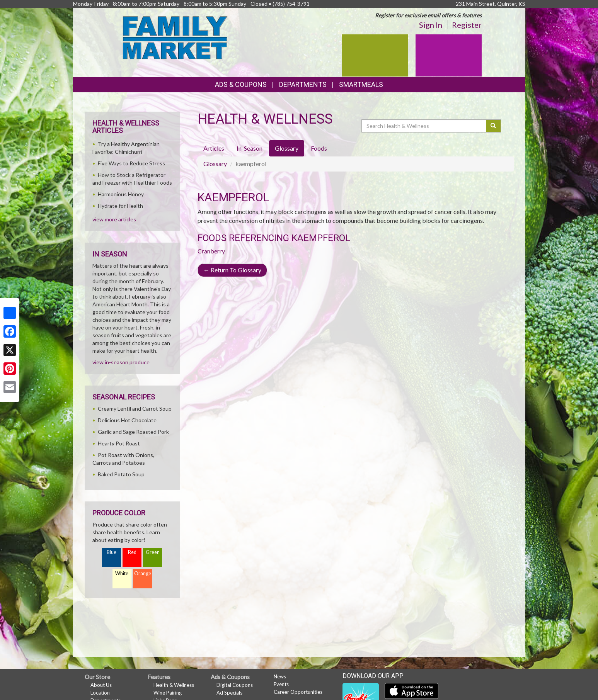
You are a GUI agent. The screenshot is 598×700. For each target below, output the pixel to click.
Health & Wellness (174, 685)
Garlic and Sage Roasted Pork (133, 432)
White (122, 573)
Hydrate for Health (120, 206)
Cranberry (211, 251)
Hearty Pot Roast (119, 443)
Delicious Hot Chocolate (127, 420)
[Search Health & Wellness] (424, 126)
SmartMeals (361, 84)
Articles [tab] (214, 148)
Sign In (431, 25)
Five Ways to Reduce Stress (131, 163)
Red (132, 552)
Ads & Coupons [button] (241, 84)
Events (281, 684)
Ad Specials (229, 693)
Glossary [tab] (287, 148)
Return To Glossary (232, 270)
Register (467, 25)
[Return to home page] (175, 37)
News (280, 676)
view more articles (114, 219)
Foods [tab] (319, 148)
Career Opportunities (298, 692)
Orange (143, 573)
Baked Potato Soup (121, 474)
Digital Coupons (235, 685)
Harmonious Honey (121, 194)
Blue (112, 552)
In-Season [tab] (250, 148)
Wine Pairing (168, 693)
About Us (101, 685)
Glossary (215, 164)
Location (100, 693)
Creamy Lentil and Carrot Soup (135, 409)
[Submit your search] (493, 126)
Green (153, 552)
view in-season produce (121, 362)
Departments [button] (303, 84)
